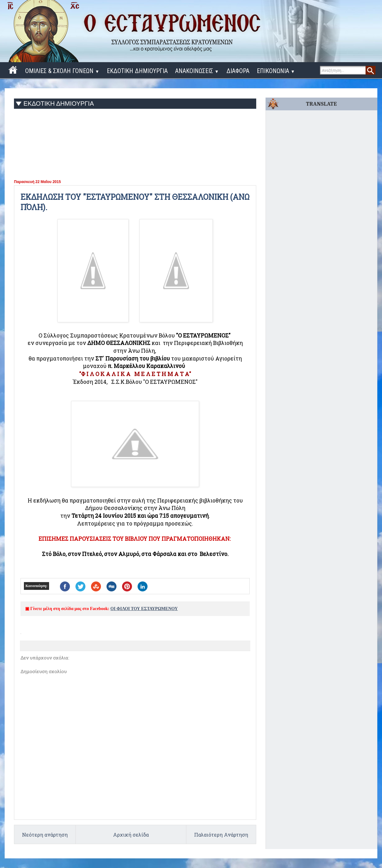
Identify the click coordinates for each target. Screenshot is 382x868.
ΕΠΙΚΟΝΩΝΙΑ (276, 71)
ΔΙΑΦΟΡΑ (238, 71)
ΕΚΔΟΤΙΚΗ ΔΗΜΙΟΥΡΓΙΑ (137, 71)
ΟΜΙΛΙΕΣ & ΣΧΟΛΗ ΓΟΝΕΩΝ (62, 71)
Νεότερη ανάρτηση (45, 835)
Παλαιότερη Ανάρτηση (221, 835)
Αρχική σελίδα (131, 835)
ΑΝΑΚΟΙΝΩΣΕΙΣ (197, 71)
